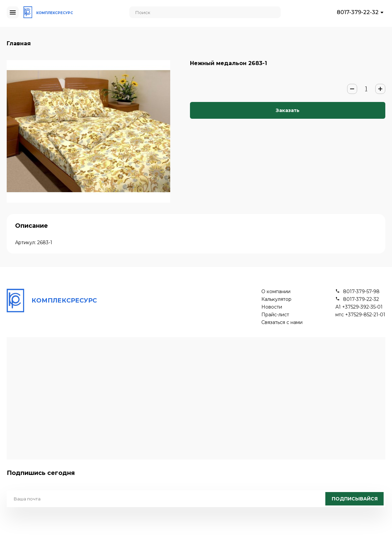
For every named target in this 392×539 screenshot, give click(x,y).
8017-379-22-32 (358, 12)
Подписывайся (355, 499)
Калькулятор (276, 299)
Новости (272, 307)
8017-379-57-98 (361, 292)
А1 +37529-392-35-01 (359, 307)
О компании (276, 292)
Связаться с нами (282, 322)
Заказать (288, 110)
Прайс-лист (275, 315)
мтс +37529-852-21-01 (360, 315)
